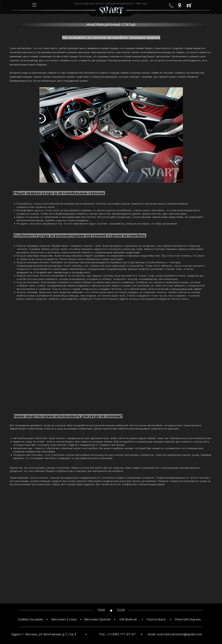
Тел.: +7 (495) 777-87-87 (117, 634)
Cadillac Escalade (31, 619)
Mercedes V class (64, 619)
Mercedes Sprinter (98, 619)
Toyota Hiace (156, 619)
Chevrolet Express (188, 619)
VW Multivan (128, 619)
